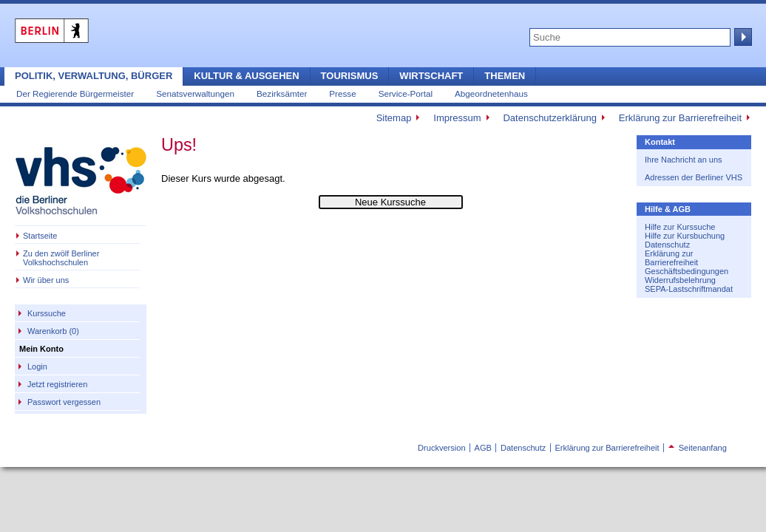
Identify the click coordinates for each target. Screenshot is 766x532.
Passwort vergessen (64, 402)
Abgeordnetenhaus (491, 93)
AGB (483, 448)
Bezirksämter (282, 93)
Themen (505, 76)
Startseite (40, 236)
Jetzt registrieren (57, 384)
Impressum (457, 118)
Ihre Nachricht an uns (684, 160)
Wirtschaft (431, 76)
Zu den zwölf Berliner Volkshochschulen (61, 258)
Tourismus (350, 76)
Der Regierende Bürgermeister (75, 93)
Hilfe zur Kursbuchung (685, 236)
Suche (742, 37)
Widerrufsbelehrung (680, 280)
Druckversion (441, 448)
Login (37, 366)
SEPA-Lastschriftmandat (689, 289)
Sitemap (394, 118)
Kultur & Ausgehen (246, 76)
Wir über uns (46, 280)
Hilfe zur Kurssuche (680, 227)
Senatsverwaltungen (195, 93)
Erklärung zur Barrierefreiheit (680, 118)
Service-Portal (406, 93)
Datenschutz (667, 245)
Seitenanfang (698, 448)
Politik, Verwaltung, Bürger (94, 76)
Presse (342, 93)
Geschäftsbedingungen (687, 271)
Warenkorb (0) (53, 331)
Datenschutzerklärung (549, 118)
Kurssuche (47, 313)
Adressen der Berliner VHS (694, 177)
